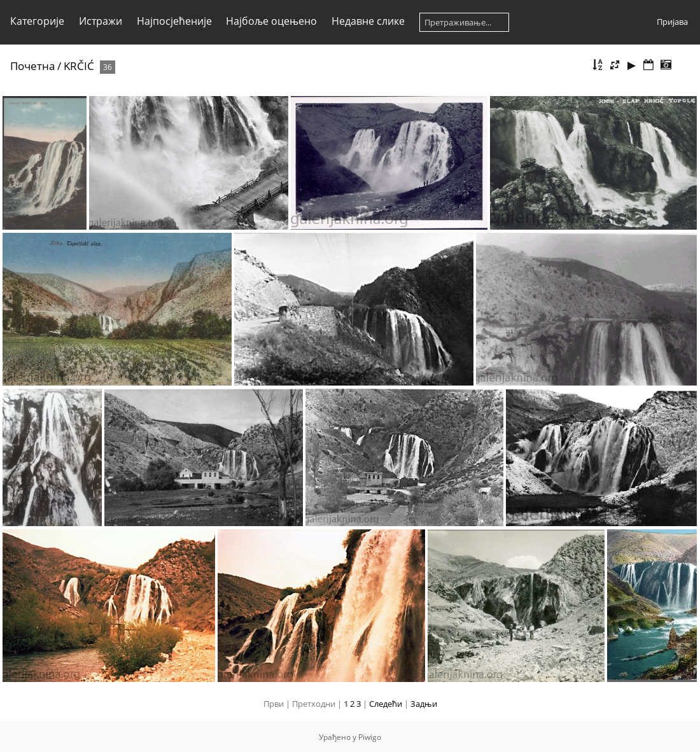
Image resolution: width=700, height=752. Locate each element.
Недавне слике (368, 21)
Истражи (101, 21)
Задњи (424, 704)
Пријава (672, 22)
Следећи (386, 704)
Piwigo (370, 737)
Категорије (37, 21)
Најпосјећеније (174, 21)
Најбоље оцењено (271, 21)
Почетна (32, 66)
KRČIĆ (79, 66)
